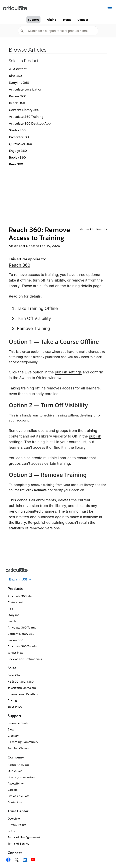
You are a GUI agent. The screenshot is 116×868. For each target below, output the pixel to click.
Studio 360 (17, 130)
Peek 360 (16, 164)
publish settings (68, 372)
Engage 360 (18, 151)
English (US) (22, 580)
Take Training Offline (37, 308)
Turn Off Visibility (34, 318)
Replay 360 (17, 157)
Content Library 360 (24, 110)
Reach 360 (17, 103)
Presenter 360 (20, 137)
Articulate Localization (26, 89)
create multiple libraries (51, 458)
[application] (105, 857)
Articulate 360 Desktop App (30, 123)
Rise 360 (15, 76)
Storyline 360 (19, 83)
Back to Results (94, 229)
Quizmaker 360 (21, 144)
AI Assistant (18, 69)
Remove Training (33, 328)
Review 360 (18, 96)
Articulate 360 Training (26, 117)
